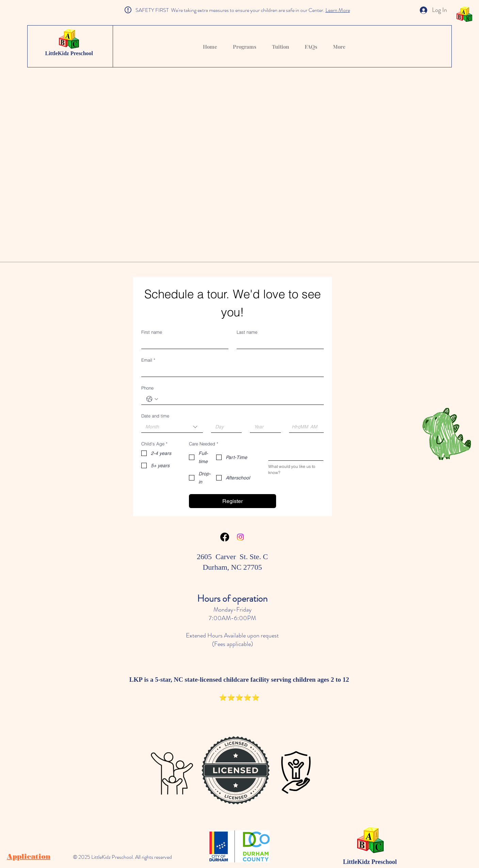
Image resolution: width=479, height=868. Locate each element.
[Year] (263, 427)
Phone (147, 388)
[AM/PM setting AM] (315, 427)
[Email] (230, 371)
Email (148, 360)
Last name (247, 332)
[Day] (225, 427)
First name (152, 332)
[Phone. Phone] (239, 399)
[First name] (183, 343)
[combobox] (172, 427)
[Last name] (278, 343)
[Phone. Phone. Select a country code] (152, 399)
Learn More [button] (338, 10)
